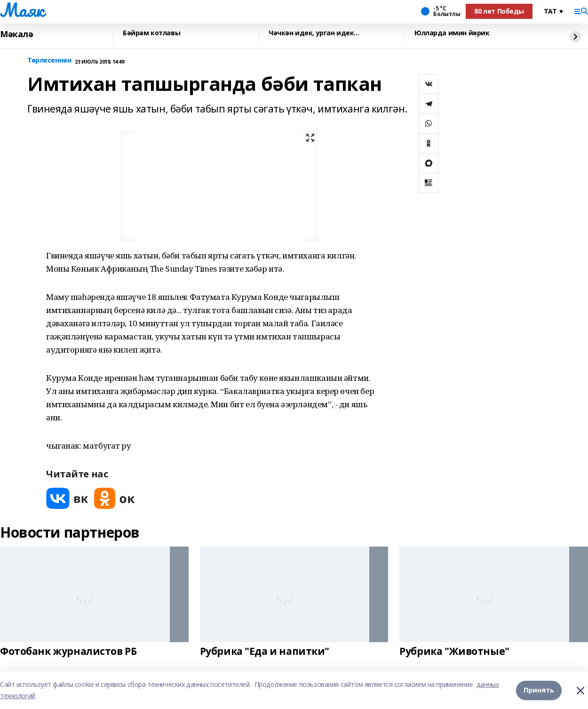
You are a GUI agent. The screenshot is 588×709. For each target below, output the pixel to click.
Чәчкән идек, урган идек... (314, 33)
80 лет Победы (499, 11)
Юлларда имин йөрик (452, 33)
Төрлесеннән (49, 60)
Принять (539, 690)
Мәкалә (16, 34)
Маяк (22, 10)
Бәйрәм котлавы (151, 33)
